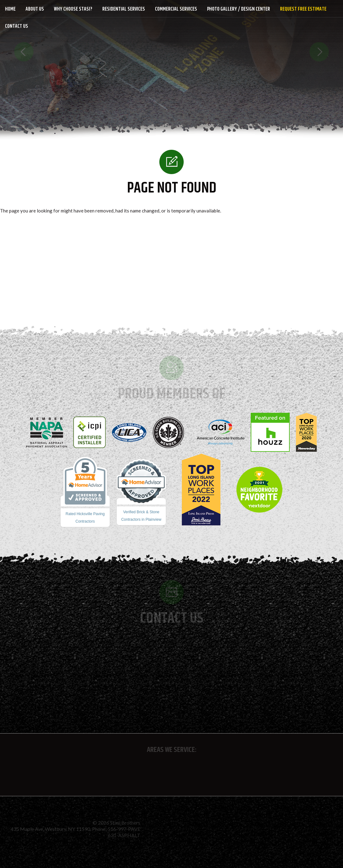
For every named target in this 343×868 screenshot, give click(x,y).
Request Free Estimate (303, 9)
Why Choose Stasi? (73, 9)
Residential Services (124, 9)
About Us (35, 9)
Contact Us (17, 26)
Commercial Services (176, 9)
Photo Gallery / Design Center (239, 9)
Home (10, 9)
